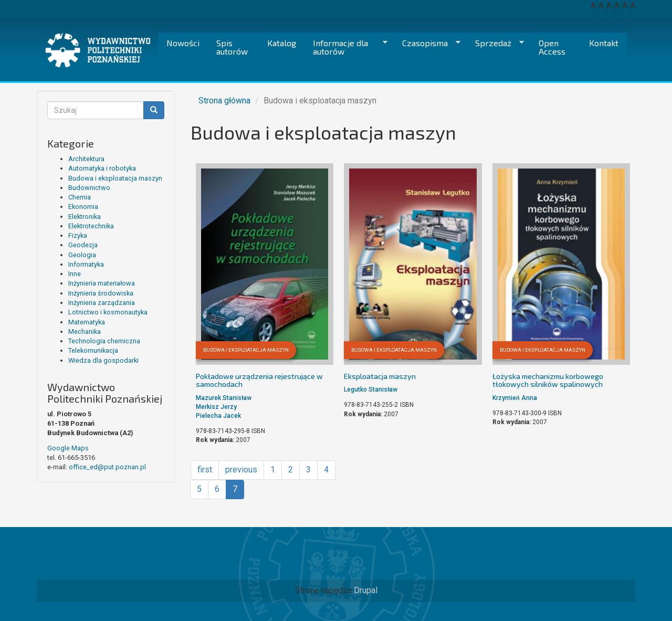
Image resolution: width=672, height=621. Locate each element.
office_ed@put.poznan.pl (107, 467)
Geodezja (83, 245)
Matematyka (87, 322)
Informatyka (86, 264)
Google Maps (68, 448)
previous (241, 470)
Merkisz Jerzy (216, 407)
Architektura (86, 159)
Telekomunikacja (93, 350)
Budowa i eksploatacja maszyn (115, 178)
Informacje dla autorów (346, 47)
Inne (75, 274)
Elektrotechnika (91, 226)
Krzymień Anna (515, 398)
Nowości (183, 43)
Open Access (552, 47)
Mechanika (85, 331)
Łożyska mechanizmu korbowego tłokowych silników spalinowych (548, 380)
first (205, 470)
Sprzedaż (495, 43)
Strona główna (224, 101)
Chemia (80, 197)
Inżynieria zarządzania (102, 303)
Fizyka (78, 235)
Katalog (282, 43)
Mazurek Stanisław (224, 398)
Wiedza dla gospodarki (103, 360)
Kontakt (604, 43)
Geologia (82, 255)
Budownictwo (89, 188)
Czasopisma (427, 43)
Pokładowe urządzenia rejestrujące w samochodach (259, 380)
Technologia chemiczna (104, 341)
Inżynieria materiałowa (102, 283)
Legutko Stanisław (371, 390)
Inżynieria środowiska (101, 293)
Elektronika (85, 217)
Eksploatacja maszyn (380, 376)
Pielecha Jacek (218, 416)
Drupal (366, 590)
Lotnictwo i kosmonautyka (108, 312)
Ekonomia (83, 207)
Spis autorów (232, 47)
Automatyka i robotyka (102, 168)
